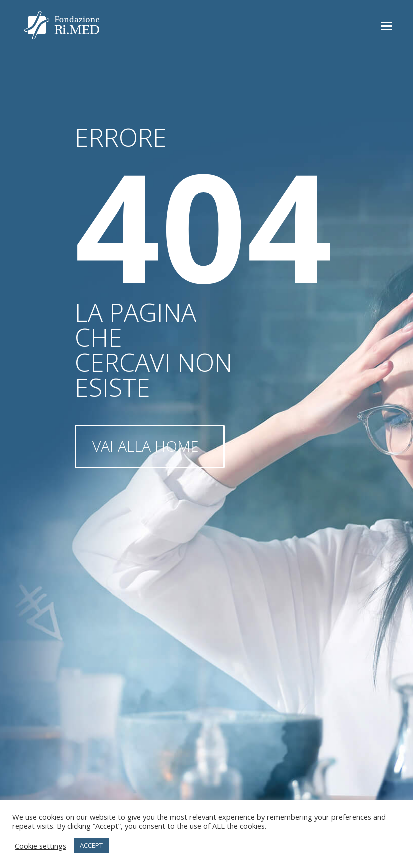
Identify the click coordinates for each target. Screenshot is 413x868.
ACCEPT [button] (91, 845)
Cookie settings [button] (41, 846)
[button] (387, 25)
